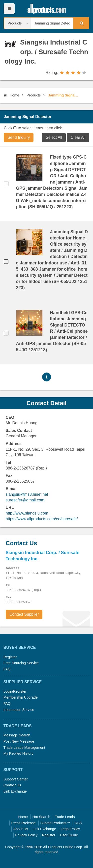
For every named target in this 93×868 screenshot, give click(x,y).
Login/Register (15, 691)
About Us (21, 829)
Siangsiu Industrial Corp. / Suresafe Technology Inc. (46, 52)
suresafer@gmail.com (25, 500)
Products (34, 95)
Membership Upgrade (21, 697)
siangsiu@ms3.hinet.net (27, 494)
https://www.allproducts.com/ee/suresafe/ (42, 519)
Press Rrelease (23, 823)
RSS (78, 823)
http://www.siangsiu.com (27, 513)
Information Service (19, 710)
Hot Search (41, 817)
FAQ (7, 669)
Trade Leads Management (24, 748)
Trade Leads (65, 817)
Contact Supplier (24, 614)
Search (81, 23)
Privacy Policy (26, 835)
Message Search (17, 735)
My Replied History (18, 753)
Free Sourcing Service (21, 663)
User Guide (69, 835)
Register (10, 657)
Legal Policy (70, 829)
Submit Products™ (55, 823)
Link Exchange (15, 791)
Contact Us (12, 785)
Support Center (16, 779)
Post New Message (19, 741)
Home (11, 95)
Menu (9, 9)
